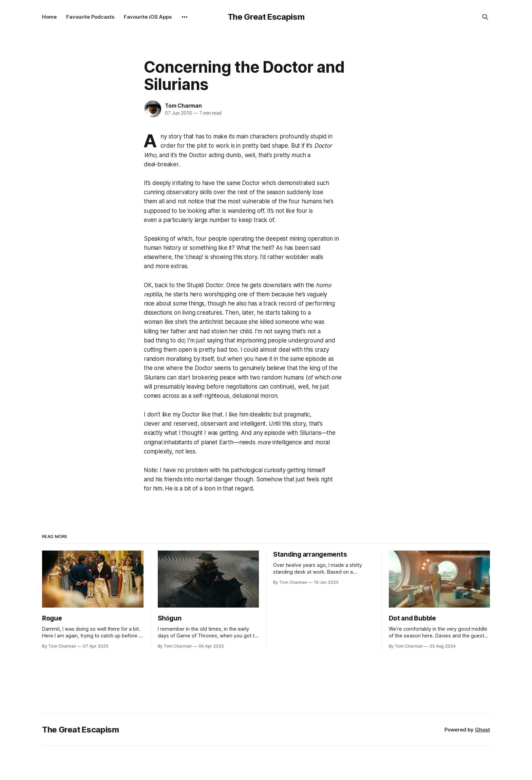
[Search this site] (485, 17)
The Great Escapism (266, 17)
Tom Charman (183, 106)
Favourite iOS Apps (148, 17)
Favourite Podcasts (90, 17)
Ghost (482, 730)
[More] (185, 17)
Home (49, 17)
